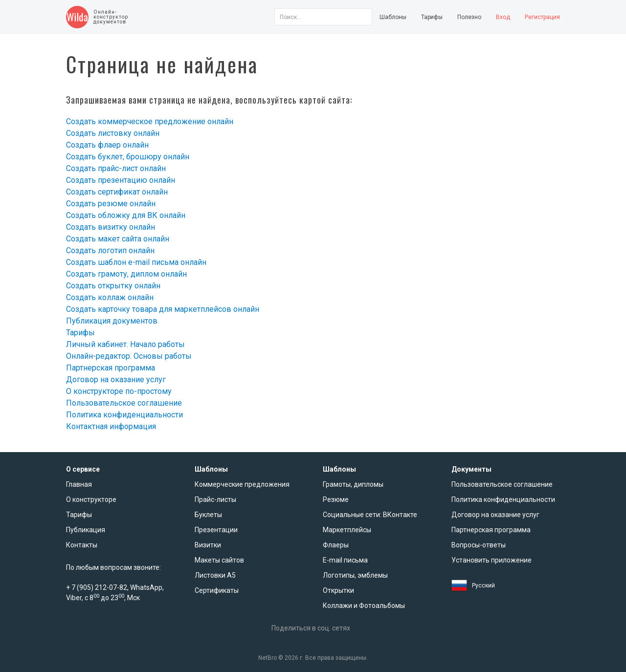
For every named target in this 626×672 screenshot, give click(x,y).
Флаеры (336, 545)
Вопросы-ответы (479, 545)
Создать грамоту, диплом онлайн (126, 274)
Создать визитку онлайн (111, 227)
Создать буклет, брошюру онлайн (128, 157)
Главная (79, 484)
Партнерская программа (111, 368)
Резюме (336, 499)
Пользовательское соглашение (124, 403)
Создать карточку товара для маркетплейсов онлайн (163, 309)
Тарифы (432, 17)
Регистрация (542, 17)
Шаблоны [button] (393, 17)
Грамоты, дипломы (353, 484)
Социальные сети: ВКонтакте (370, 515)
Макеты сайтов (219, 560)
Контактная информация (111, 426)
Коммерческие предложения (242, 484)
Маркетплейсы (347, 530)
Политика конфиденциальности (124, 415)
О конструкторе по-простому (119, 391)
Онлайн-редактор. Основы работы (129, 356)
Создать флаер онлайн (107, 145)
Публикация (86, 530)
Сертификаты (217, 590)
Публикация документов (112, 321)
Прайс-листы (215, 499)
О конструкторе (91, 499)
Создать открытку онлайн (113, 286)
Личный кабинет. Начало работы (125, 344)
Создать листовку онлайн (113, 133)
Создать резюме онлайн (111, 204)
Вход (503, 17)
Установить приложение (492, 560)
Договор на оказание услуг (116, 379)
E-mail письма (345, 560)
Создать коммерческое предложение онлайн (150, 121)
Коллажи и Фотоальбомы (364, 606)
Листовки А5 (215, 575)
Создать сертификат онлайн (117, 192)
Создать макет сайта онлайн (118, 239)
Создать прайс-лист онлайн (116, 168)
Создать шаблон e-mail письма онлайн (136, 262)
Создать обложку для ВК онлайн (126, 215)
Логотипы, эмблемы (355, 575)
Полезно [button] (469, 17)
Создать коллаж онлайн (110, 297)
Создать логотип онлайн (110, 250)
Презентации (216, 530)
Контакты (82, 545)
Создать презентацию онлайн (121, 180)
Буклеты (208, 515)
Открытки (338, 590)
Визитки (208, 545)
